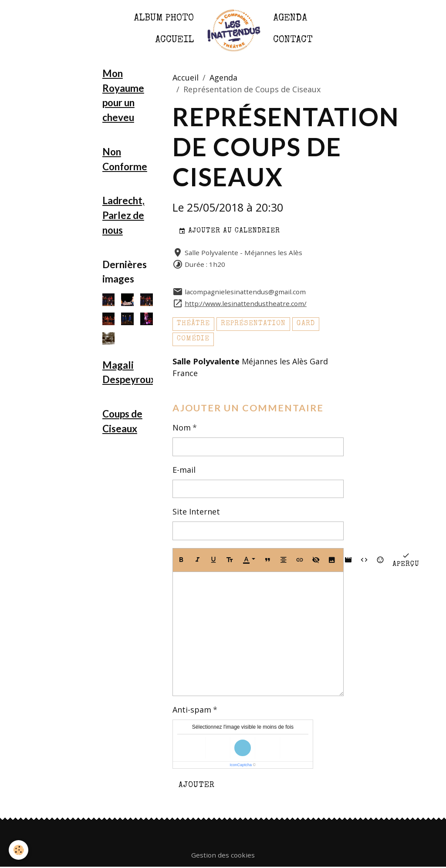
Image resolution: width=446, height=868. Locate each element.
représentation (253, 324)
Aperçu (406, 559)
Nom (182, 427)
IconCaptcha (241, 765)
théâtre (193, 324)
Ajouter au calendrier (229, 232)
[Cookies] (19, 850)
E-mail (184, 470)
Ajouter (197, 785)
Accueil (174, 40)
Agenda (290, 19)
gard (306, 324)
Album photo (164, 19)
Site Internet (196, 511)
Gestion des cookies (223, 855)
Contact (293, 40)
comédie (193, 339)
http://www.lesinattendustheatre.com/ (246, 303)
